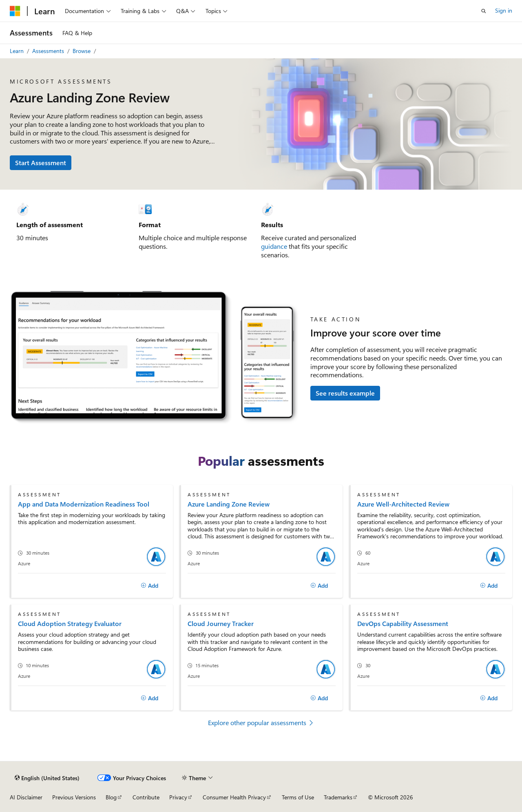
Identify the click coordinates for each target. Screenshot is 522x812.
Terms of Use (298, 797)
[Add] (149, 586)
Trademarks (338, 797)
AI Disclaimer (26, 797)
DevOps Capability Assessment (403, 623)
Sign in (504, 10)
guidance (274, 246)
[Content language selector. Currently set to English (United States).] (47, 778)
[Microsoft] (15, 11)
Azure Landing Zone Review (229, 504)
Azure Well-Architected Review (403, 504)
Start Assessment (41, 163)
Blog (111, 797)
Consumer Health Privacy (234, 797)
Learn (17, 51)
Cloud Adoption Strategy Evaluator (70, 623)
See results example (345, 393)
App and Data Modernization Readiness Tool (84, 504)
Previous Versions (74, 797)
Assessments (48, 51)
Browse (82, 51)
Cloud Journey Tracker (221, 623)
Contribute (146, 797)
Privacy (178, 797)
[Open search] (484, 11)
